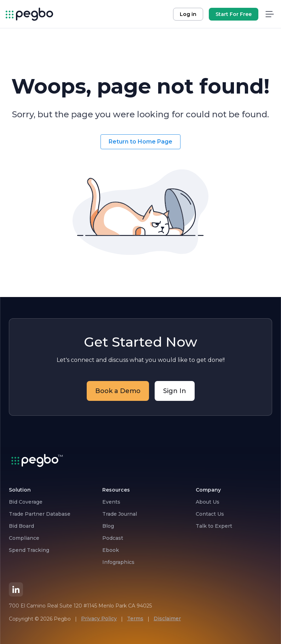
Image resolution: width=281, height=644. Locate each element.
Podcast (113, 538)
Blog (108, 526)
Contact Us (210, 514)
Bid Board (21, 526)
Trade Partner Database (40, 514)
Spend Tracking (29, 550)
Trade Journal (120, 514)
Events (111, 502)
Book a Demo (118, 391)
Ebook (111, 550)
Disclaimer (167, 618)
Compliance (24, 538)
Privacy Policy (99, 618)
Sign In (175, 391)
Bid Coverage (26, 502)
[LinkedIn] (16, 589)
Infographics (118, 562)
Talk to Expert (214, 526)
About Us (208, 502)
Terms (135, 618)
